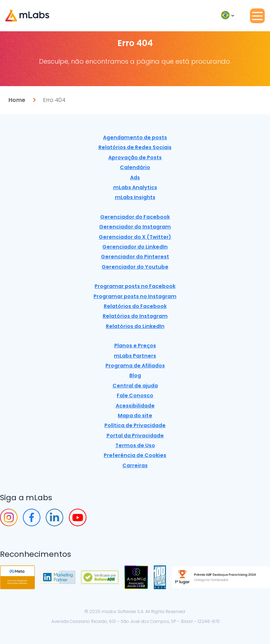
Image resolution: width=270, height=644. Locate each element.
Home (17, 100)
